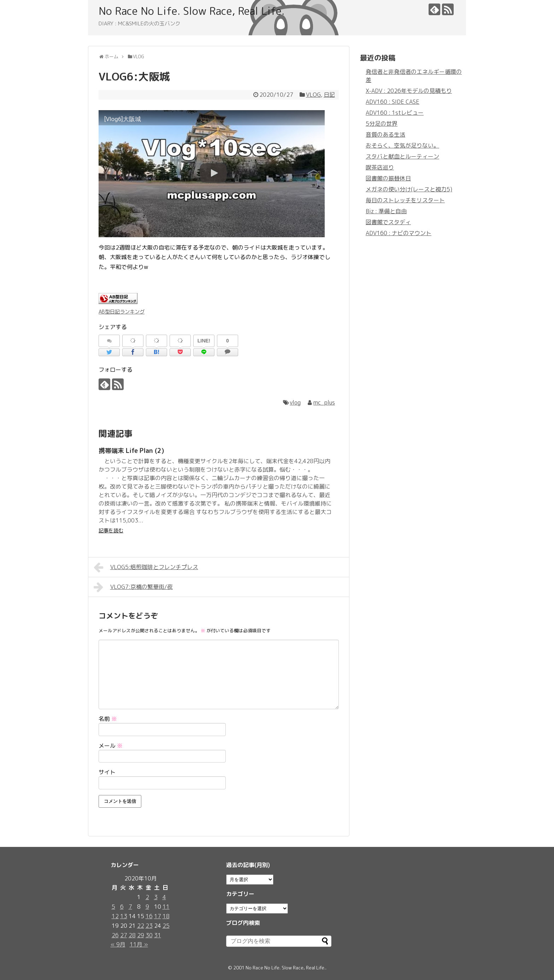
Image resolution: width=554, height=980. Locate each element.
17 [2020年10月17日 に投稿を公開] (158, 916)
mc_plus (324, 402)
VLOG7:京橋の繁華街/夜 (133, 587)
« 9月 (118, 944)
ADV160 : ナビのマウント (399, 233)
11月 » (139, 944)
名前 (108, 719)
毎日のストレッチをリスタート (405, 200)
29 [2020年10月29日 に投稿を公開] (141, 935)
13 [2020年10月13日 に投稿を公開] (124, 916)
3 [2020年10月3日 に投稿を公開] (156, 897)
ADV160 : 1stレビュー (395, 113)
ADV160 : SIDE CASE (393, 102)
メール (111, 746)
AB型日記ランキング (122, 312)
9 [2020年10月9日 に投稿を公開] (147, 907)
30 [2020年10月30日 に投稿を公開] (149, 935)
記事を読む (111, 530)
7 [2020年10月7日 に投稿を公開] (130, 907)
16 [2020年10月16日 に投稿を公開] (149, 916)
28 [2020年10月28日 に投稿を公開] (132, 935)
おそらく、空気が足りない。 (402, 145)
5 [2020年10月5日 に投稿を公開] (113, 907)
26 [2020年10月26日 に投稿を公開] (115, 935)
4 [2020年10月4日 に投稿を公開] (164, 897)
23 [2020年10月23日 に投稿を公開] (149, 926)
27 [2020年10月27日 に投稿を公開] (124, 935)
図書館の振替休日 (388, 178)
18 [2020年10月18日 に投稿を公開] (166, 916)
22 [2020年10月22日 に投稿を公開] (141, 926)
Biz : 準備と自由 (386, 211)
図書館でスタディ (388, 222)
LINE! (204, 341)
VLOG (313, 95)
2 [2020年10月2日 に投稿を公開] (147, 897)
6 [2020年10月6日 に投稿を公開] (122, 907)
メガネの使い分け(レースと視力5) (409, 189)
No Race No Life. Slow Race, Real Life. (191, 11)
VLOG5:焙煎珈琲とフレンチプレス (146, 567)
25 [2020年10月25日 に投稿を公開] (166, 926)
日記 (329, 95)
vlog (295, 402)
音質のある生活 (385, 135)
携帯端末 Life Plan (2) (131, 451)
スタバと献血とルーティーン (402, 156)
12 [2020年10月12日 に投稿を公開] (115, 916)
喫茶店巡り (380, 167)
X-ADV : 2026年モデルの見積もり (409, 91)
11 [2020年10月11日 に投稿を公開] (166, 907)
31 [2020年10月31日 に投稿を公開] (158, 935)
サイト (107, 772)
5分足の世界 (382, 124)
